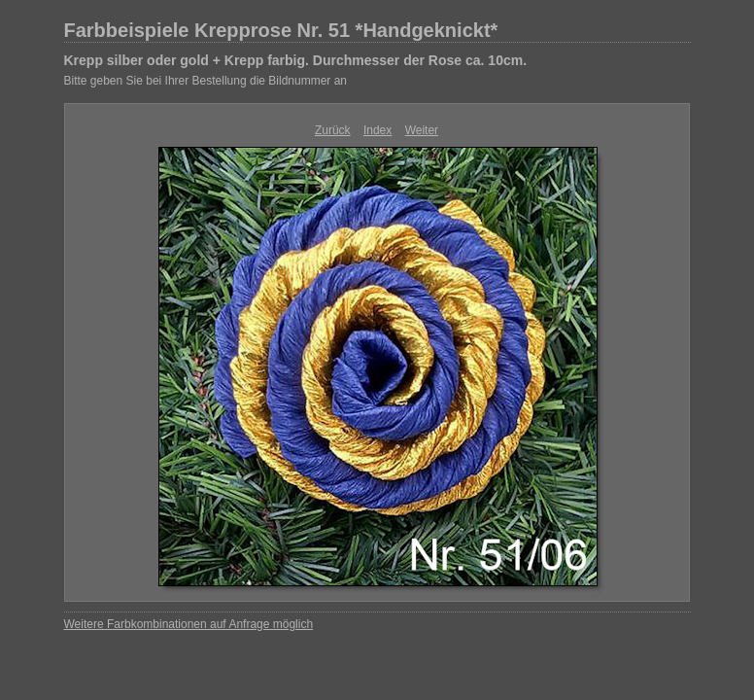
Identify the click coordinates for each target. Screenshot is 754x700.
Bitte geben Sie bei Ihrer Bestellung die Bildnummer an (206, 81)
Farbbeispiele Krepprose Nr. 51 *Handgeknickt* (281, 30)
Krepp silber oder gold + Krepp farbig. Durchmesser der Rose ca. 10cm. (296, 60)
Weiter (422, 130)
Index (377, 130)
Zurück (333, 130)
